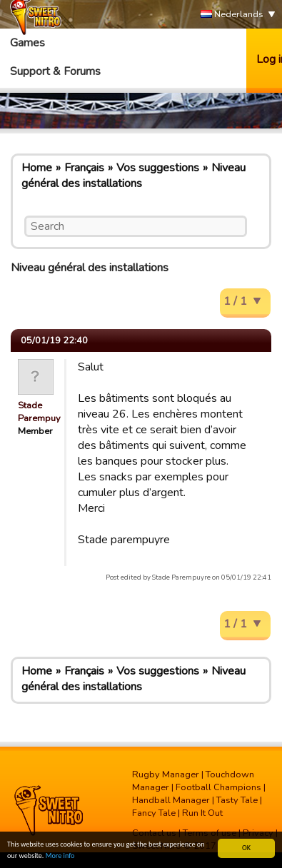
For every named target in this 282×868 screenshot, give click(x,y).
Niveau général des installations (134, 176)
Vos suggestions (158, 168)
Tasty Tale (237, 800)
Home (37, 168)
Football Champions (218, 787)
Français (84, 168)
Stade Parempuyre (44, 412)
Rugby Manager (166, 774)
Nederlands (232, 15)
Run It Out (202, 813)
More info (60, 856)
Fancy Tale (154, 813)
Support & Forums (55, 71)
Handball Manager (171, 800)
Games (27, 43)
